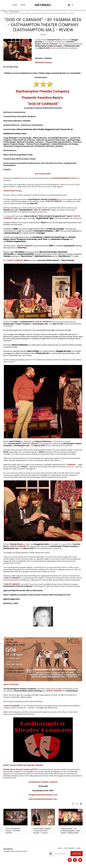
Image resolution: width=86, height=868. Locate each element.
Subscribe (77, 854)
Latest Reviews (14, 12)
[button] (58, 5)
